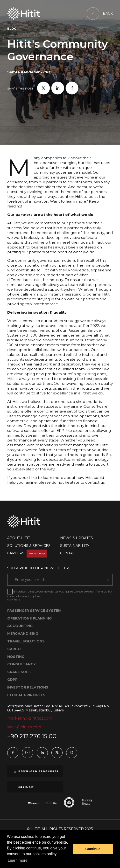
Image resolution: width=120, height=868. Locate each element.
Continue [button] (93, 849)
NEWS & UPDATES (77, 538)
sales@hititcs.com (24, 727)
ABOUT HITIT (19, 538)
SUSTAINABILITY (75, 546)
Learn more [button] (18, 860)
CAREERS (27, 553)
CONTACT (69, 553)
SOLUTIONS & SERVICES (29, 546)
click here (14, 599)
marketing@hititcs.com (30, 718)
